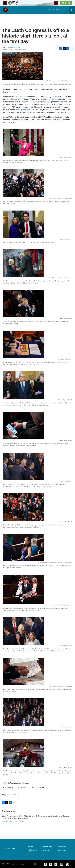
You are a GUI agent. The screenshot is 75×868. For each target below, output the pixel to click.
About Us (46, 855)
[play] (5, 10)
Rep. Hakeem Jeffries (24, 110)
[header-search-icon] (56, 3)
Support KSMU (48, 846)
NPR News (13, 795)
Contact (30, 846)
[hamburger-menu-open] (5, 3)
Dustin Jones (15, 47)
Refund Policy (62, 851)
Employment (62, 846)
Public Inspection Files (33, 851)
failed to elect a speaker (53, 99)
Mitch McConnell (21, 97)
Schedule (46, 851)
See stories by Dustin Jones (13, 821)
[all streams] (72, 10)
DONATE (67, 3)
